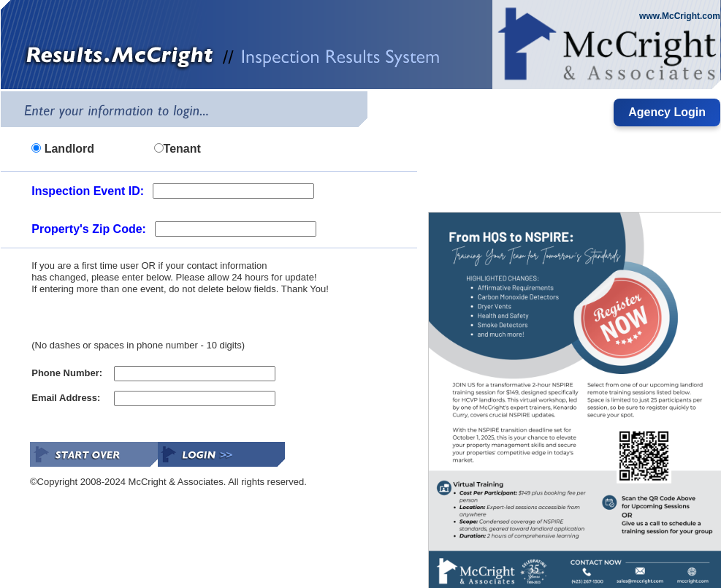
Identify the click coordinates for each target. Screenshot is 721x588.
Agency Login (667, 112)
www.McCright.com (680, 16)
